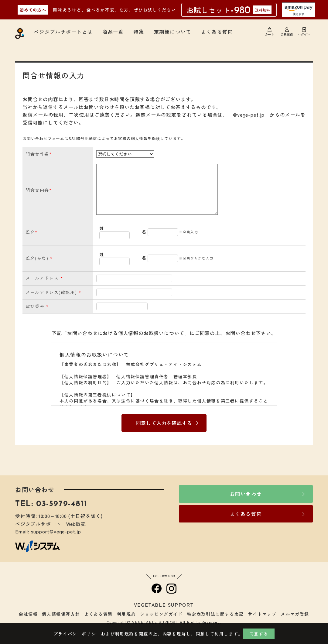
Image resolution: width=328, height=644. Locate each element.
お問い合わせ (246, 494)
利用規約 (126, 614)
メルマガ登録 (295, 614)
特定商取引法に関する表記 (215, 614)
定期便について (173, 32)
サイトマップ (262, 614)
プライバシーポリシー (77, 634)
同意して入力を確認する (164, 423)
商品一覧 (113, 32)
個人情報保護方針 (61, 614)
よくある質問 (217, 32)
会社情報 (28, 614)
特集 (139, 32)
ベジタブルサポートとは (63, 32)
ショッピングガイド (161, 614)
